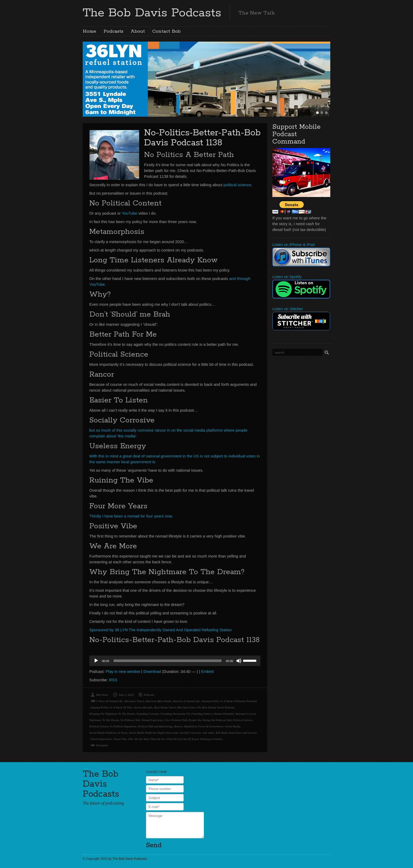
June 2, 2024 (126, 695)
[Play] (96, 661)
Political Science (243, 720)
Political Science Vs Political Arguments (113, 726)
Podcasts (113, 31)
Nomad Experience (153, 720)
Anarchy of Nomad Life (186, 701)
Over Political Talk (176, 720)
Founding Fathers (202, 714)
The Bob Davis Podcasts (152, 13)
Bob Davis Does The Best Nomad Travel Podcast (206, 707)
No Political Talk (130, 720)
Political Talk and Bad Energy (155, 726)
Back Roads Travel (165, 707)
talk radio (208, 733)
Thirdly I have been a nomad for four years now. (131, 516)
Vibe (131, 739)
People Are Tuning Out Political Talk (210, 720)
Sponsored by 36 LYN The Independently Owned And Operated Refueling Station (161, 630)
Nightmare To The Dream (104, 720)
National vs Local (245, 714)
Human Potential (224, 714)
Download (152, 671)
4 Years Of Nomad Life (109, 701)
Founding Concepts (148, 714)
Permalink (102, 745)
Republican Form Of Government (204, 726)
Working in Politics (211, 739)
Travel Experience (101, 739)
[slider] (168, 661)
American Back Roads (158, 701)
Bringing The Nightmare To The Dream (112, 714)
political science (237, 185)
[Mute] (239, 661)
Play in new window (123, 671)
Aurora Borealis (143, 707)
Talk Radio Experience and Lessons (236, 733)
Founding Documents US (175, 714)
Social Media (232, 726)
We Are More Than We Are (150, 739)
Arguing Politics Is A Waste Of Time (112, 707)
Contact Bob (166, 31)
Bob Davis (102, 695)
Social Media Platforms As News (108, 733)
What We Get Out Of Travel (183, 739)
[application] (175, 661)
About (138, 31)
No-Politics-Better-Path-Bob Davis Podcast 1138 (202, 138)
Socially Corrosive (190, 733)
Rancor (178, 726)
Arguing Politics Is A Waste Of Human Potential (229, 701)
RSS (113, 680)
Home (89, 31)
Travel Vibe (120, 739)
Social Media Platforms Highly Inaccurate (154, 733)
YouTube (129, 213)
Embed (208, 671)
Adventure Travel (134, 701)
